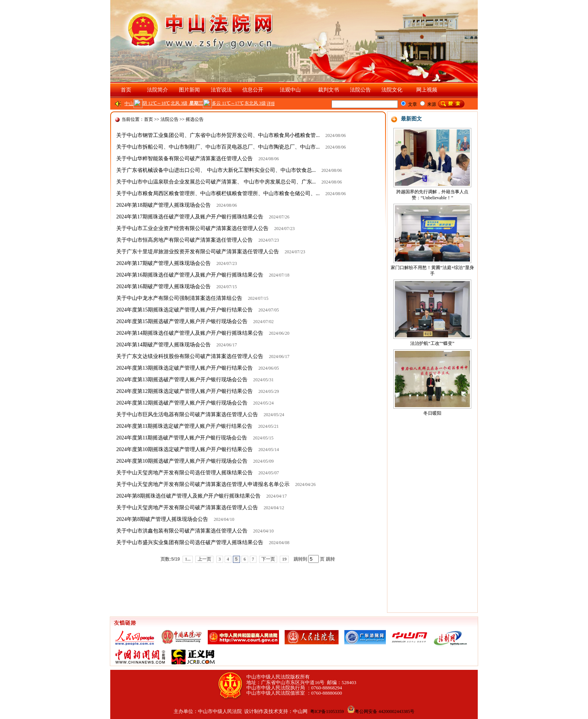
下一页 (268, 559)
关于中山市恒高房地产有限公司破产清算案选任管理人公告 (184, 240)
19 (284, 559)
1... (188, 559)
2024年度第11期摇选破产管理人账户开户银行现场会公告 (182, 438)
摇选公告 (195, 119)
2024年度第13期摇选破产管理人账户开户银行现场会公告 (182, 380)
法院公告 (169, 119)
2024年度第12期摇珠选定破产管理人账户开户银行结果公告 (184, 391)
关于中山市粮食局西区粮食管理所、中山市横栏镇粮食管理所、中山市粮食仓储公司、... (218, 193)
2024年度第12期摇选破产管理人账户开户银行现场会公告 (182, 403)
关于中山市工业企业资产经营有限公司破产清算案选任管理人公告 (192, 228)
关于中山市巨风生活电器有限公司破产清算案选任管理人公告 (187, 414)
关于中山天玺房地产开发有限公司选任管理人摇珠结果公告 (184, 473)
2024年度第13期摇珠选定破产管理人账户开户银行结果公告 (184, 368)
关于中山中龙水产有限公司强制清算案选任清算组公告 (179, 298)
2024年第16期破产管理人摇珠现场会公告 (163, 287)
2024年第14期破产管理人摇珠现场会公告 (163, 345)
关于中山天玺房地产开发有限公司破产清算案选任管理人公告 (187, 508)
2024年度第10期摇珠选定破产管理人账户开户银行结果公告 (184, 449)
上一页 (204, 559)
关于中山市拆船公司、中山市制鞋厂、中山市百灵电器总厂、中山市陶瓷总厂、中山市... (218, 147)
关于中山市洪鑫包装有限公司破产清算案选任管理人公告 (182, 531)
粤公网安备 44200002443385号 (381, 711)
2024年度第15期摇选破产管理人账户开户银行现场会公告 (182, 321)
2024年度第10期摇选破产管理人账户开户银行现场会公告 (182, 461)
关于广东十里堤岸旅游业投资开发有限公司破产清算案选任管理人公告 (198, 252)
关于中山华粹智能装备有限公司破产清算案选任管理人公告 (184, 159)
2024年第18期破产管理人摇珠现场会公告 (163, 205)
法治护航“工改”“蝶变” (432, 343)
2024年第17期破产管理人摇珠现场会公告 (163, 263)
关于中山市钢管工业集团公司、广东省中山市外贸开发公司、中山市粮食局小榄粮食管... (218, 135)
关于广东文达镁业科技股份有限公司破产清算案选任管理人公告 (190, 356)
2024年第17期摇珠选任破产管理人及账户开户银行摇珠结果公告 (190, 217)
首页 (126, 90)
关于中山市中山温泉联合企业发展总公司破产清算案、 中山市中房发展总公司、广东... (216, 182)
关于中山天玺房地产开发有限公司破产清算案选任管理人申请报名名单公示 (203, 484)
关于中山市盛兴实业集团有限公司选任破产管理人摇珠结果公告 (190, 542)
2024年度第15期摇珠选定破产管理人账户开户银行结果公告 (184, 310)
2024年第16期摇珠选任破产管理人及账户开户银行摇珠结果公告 (190, 275)
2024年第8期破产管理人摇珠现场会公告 (162, 519)
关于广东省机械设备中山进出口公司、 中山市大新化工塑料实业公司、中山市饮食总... (216, 170)
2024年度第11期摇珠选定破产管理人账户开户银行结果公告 (184, 426)
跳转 (330, 559)
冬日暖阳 (432, 413)
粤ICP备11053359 (327, 711)
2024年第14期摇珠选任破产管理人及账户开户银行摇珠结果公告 (190, 333)
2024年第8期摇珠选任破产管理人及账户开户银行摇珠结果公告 (188, 496)
